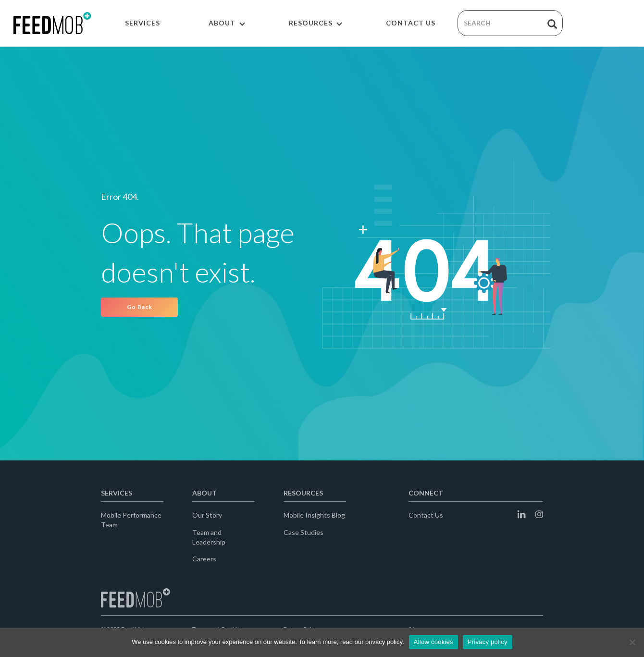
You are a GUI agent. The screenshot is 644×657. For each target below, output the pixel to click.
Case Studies (303, 532)
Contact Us (426, 515)
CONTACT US (411, 23)
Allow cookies (433, 642)
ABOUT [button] (227, 23)
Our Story (207, 515)
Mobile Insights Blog (314, 515)
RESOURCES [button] (316, 23)
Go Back (140, 307)
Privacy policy (488, 642)
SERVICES (142, 23)
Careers (204, 559)
